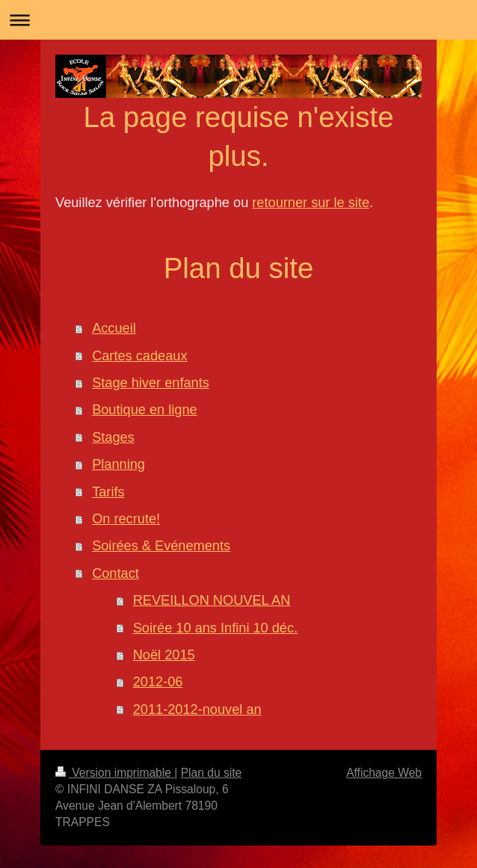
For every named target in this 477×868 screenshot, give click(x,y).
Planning (119, 464)
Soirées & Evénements (161, 546)
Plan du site (212, 773)
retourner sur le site (311, 203)
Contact (116, 573)
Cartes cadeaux (139, 356)
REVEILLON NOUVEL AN (212, 600)
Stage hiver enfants (151, 383)
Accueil (114, 328)
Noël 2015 (164, 655)
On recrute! (126, 519)
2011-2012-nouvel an (197, 710)
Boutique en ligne (145, 410)
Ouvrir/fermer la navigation (238, 20)
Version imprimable (115, 773)
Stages (113, 437)
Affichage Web (384, 773)
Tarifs (108, 492)
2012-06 (158, 682)
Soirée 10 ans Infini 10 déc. (215, 628)
